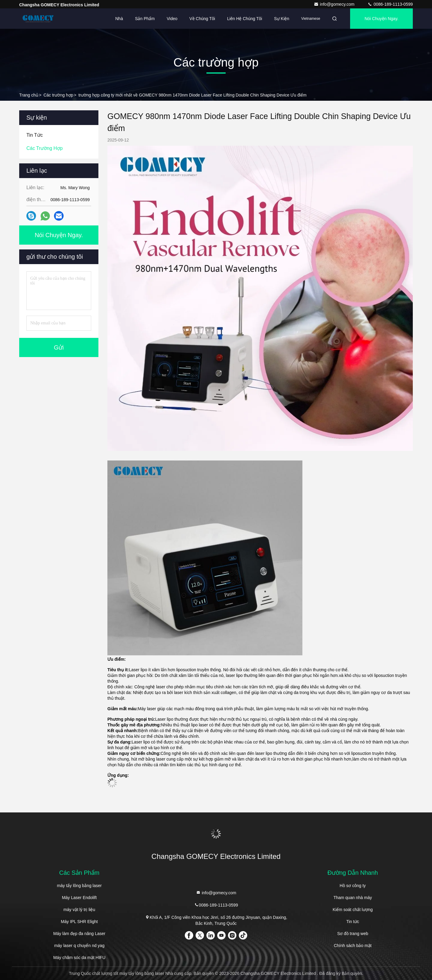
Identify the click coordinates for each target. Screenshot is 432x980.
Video (172, 19)
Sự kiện (282, 19)
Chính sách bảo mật (353, 946)
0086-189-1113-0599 (390, 4)
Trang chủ (29, 95)
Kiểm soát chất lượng (353, 910)
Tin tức (353, 922)
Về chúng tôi (202, 19)
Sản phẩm (145, 19)
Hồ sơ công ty (353, 886)
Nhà (119, 19)
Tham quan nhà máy (352, 898)
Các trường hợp (58, 95)
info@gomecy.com (335, 4)
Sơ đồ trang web (353, 934)
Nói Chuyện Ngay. (381, 19)
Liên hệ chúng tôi (245, 19)
